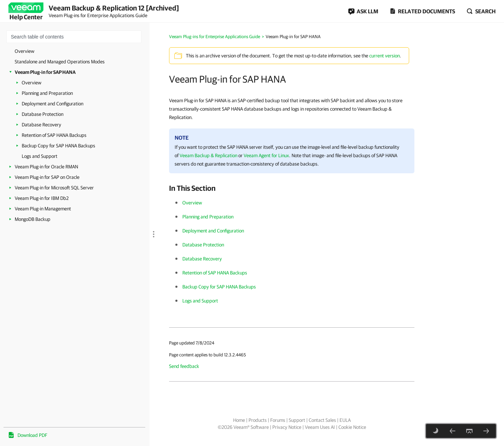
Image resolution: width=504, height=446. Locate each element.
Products (258, 420)
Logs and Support (40, 156)
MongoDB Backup (33, 219)
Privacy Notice (287, 427)
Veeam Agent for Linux (266, 155)
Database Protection (43, 114)
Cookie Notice (352, 427)
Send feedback (184, 366)
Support (297, 420)
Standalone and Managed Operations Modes (60, 62)
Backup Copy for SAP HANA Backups (58, 146)
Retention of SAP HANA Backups (54, 135)
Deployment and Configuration (52, 104)
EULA (345, 420)
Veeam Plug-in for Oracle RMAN (46, 167)
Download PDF (32, 435)
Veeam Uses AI (320, 427)
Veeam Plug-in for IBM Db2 (42, 198)
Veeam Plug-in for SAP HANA (45, 72)
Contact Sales (322, 420)
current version (384, 56)
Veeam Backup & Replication (208, 155)
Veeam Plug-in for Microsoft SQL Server (54, 188)
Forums (278, 420)
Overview (24, 51)
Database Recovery (41, 125)
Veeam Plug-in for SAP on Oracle (47, 177)
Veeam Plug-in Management (43, 209)
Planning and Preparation (47, 93)
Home (239, 420)
